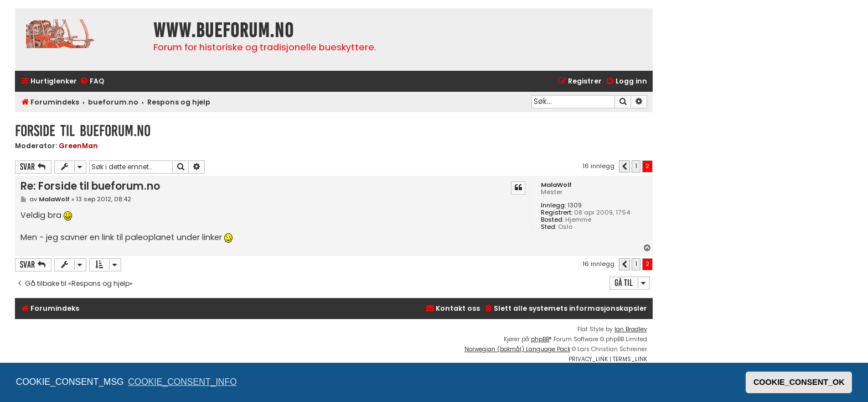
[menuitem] (92, 82)
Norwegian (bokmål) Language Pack (517, 349)
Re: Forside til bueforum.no (90, 186)
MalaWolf (556, 185)
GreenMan (78, 146)
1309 (575, 205)
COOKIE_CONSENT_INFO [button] (182, 382)
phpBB (540, 339)
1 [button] (636, 166)
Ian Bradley (631, 329)
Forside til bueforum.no (83, 131)
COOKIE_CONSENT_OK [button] (799, 382)
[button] (624, 166)
